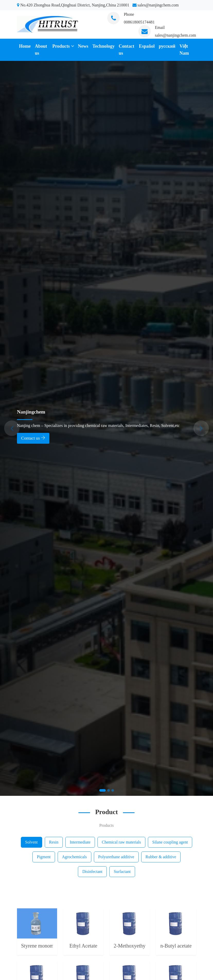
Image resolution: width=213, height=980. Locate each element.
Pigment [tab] (44, 857)
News (83, 46)
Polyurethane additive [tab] (116, 857)
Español (147, 46)
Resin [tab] (54, 842)
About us (41, 50)
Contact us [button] (33, 438)
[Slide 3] (113, 790)
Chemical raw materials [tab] (121, 842)
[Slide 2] (109, 790)
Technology (103, 46)
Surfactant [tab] (122, 872)
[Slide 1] (103, 790)
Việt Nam (184, 50)
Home (25, 46)
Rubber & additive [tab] (161, 857)
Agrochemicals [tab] (74, 857)
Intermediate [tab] (80, 842)
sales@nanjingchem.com (175, 35)
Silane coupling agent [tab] (170, 842)
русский (167, 46)
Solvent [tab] (32, 842)
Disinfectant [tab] (92, 872)
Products (61, 46)
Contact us (127, 50)
